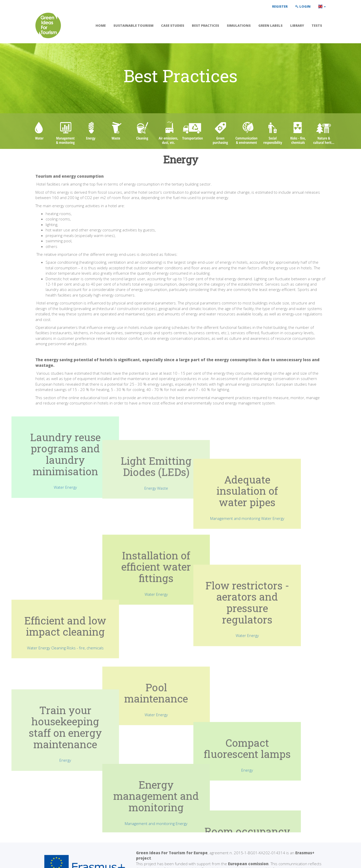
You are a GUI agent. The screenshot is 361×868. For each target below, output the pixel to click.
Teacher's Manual (204, 821)
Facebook (268, 821)
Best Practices (205, 25)
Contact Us (267, 827)
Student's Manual (204, 827)
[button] (322, 6)
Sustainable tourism (133, 25)
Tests (317, 25)
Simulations (239, 25)
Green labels (270, 25)
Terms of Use (47, 860)
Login (303, 6)
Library (297, 25)
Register (280, 6)
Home (101, 25)
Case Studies (173, 25)
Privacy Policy (77, 860)
